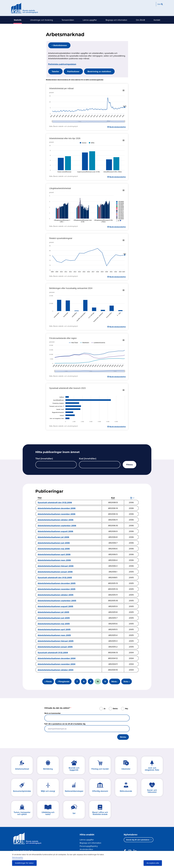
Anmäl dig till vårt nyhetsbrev (138, 840)
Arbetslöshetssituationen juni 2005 (54, 618)
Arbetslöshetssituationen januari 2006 (55, 572)
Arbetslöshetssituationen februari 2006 (56, 566)
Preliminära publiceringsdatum (62, 64)
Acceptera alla (153, 863)
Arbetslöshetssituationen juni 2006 (54, 543)
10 (99, 682)
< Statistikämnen (59, 45)
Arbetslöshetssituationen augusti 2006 (55, 531)
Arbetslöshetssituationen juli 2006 (53, 537)
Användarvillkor (86, 849)
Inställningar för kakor (24, 863)
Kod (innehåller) (88, 459)
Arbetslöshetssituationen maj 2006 (54, 549)
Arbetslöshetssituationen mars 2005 (54, 635)
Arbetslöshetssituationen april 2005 (54, 629)
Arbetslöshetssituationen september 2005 (57, 601)
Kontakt (157, 20)
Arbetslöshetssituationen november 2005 (57, 589)
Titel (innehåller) (44, 459)
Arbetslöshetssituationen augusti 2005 (55, 606)
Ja (104, 709)
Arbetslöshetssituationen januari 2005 (55, 647)
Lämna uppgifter (90, 20)
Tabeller (55, 71)
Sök (159, 4)
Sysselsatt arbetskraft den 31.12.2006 (55, 502)
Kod (113, 498)
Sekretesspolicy (18, 857)
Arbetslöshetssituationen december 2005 (57, 583)
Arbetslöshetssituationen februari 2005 (56, 641)
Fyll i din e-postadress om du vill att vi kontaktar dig (65, 724)
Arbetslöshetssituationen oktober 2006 (56, 520)
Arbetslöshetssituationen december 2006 (57, 508)
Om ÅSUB (140, 20)
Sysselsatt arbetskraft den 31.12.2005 (55, 578)
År (131, 498)
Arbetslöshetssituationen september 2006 (57, 526)
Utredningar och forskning (42, 20)
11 (106, 682)
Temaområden (68, 20)
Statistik (18, 20)
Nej (127, 709)
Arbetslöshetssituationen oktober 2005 (56, 595)
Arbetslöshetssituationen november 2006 (57, 514)
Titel (40, 498)
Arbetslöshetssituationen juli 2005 (53, 612)
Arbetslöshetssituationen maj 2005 (54, 624)
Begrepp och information (116, 20)
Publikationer (73, 71)
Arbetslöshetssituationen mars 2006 (54, 560)
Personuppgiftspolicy (89, 846)
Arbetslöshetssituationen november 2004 (57, 664)
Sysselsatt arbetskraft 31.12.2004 (53, 653)
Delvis (115, 709)
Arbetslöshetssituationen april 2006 (54, 554)
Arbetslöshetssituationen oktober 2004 (56, 670)
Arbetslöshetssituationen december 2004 (57, 658)
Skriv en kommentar (53, 713)
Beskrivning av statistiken (99, 71)
